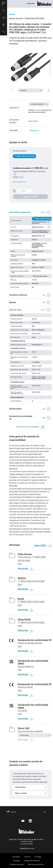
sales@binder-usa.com (27, 848)
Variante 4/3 (14, 108)
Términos (27, 857)
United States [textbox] (20, 787)
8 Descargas (35, 131)
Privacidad (16, 861)
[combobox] (30, 787)
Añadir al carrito (33, 121)
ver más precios (19, 182)
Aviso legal (38, 857)
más (49, 227)
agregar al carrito (30, 197)
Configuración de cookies (32, 861)
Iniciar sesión (16, 857)
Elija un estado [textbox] (21, 793)
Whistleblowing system (17, 864)
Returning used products (36, 864)
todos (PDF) (40, 546)
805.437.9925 (28, 842)
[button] (4, 4)
